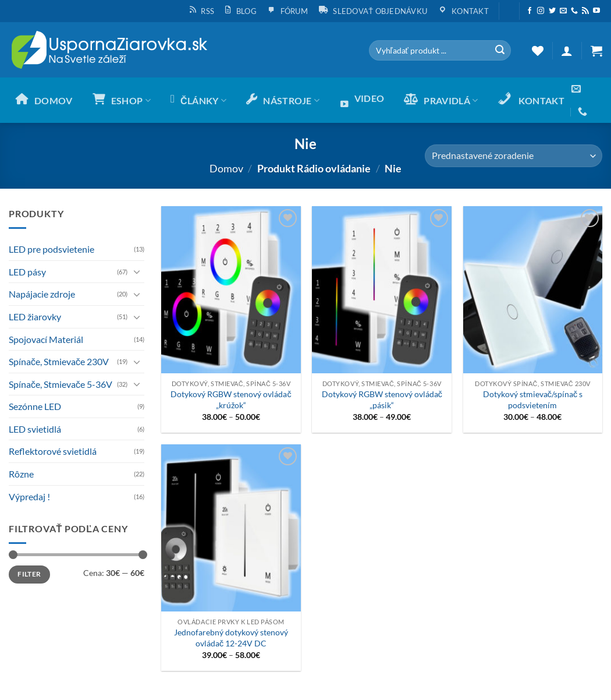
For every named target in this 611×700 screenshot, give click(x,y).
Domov (226, 168)
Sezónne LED (35, 406)
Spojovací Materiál (46, 339)
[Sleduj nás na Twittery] (552, 11)
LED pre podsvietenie (51, 249)
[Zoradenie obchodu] (514, 156)
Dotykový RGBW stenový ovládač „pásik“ (382, 400)
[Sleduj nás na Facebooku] (530, 11)
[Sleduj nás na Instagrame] (541, 11)
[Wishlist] (538, 51)
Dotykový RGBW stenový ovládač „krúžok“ (231, 400)
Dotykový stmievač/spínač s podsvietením (533, 400)
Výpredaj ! (29, 496)
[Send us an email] (563, 11)
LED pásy (27, 272)
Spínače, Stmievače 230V (59, 361)
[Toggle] (137, 271)
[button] (509, 6)
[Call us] (574, 11)
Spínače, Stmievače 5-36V (61, 384)
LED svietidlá (35, 429)
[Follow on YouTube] (596, 11)
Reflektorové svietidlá (53, 451)
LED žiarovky (35, 317)
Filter (29, 574)
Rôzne (21, 474)
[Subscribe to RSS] (585, 11)
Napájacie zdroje (42, 294)
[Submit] (500, 51)
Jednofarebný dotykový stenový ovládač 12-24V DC (231, 638)
